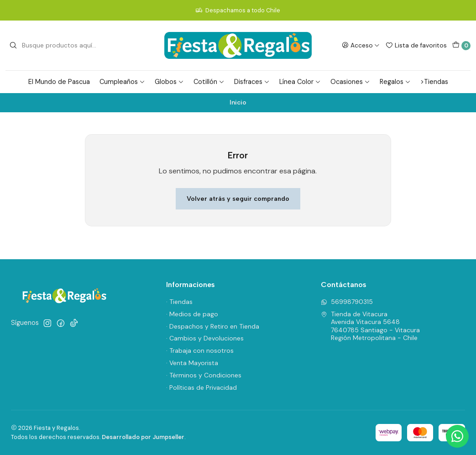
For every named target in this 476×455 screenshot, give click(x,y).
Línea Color (300, 82)
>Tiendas (434, 82)
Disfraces (252, 82)
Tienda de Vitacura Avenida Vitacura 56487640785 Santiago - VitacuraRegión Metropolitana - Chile (370, 326)
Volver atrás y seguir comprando (238, 199)
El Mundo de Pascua (59, 82)
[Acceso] (361, 45)
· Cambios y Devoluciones (205, 338)
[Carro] (461, 46)
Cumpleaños (122, 82)
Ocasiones (350, 82)
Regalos (395, 82)
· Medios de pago (192, 314)
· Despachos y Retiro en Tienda (213, 326)
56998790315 (347, 302)
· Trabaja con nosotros (200, 350)
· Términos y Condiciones (204, 375)
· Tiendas (179, 302)
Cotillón (209, 82)
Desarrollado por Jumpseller (143, 437)
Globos (169, 82)
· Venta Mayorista (192, 363)
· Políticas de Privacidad (201, 387)
